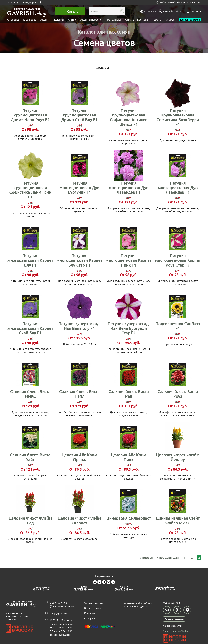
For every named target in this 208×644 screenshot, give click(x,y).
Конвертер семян (190, 20)
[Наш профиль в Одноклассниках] (177, 609)
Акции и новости (91, 20)
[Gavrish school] (84, 589)
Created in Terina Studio (175, 630)
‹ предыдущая (168, 557)
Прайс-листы (113, 20)
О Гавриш (13, 20)
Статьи (72, 20)
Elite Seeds (30, 20)
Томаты (157, 20)
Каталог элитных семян (104, 31)
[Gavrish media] (124, 589)
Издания (58, 20)
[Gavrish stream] (165, 589)
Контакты (150, 11)
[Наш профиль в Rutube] (187, 609)
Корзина (196, 11)
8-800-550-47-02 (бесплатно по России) (62, 604)
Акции (44, 20)
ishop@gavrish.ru (59, 613)
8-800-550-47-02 (180, 2)
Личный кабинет (173, 11)
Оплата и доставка (137, 20)
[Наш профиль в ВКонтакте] (167, 609)
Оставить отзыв (174, 619)
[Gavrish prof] (43, 589)
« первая (146, 557)
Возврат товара (93, 607)
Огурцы (171, 20)
